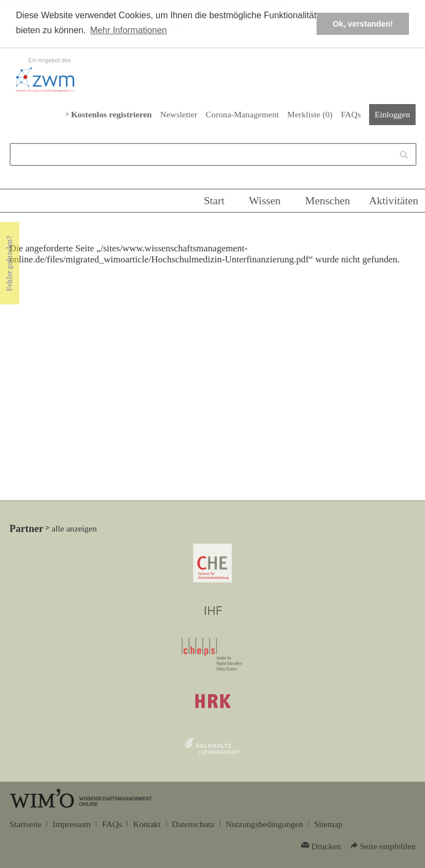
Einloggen (392, 114)
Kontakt (147, 824)
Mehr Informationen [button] (129, 30)
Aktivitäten (394, 200)
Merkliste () (310, 114)
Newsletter (178, 114)
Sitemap (328, 824)
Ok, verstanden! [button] (363, 24)
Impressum (72, 824)
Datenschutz (193, 824)
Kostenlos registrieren (111, 114)
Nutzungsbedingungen (265, 824)
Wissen (265, 200)
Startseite (25, 824)
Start (214, 200)
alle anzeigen (74, 528)
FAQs (351, 114)
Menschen (328, 200)
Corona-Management (242, 114)
